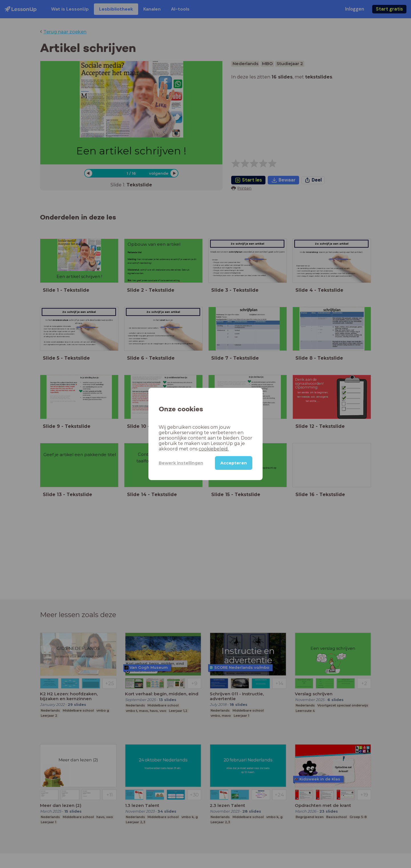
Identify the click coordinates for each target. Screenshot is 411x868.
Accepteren (234, 463)
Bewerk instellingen (181, 463)
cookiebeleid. (214, 449)
